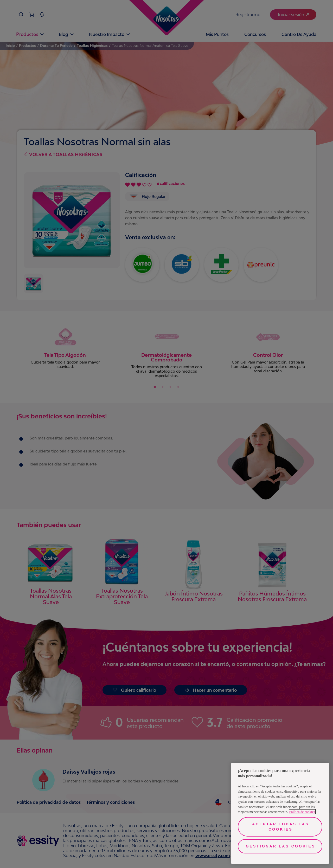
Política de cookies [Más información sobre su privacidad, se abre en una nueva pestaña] (302, 812)
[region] (280, 813)
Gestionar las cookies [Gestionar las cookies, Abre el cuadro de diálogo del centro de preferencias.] (281, 846)
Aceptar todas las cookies (281, 827)
